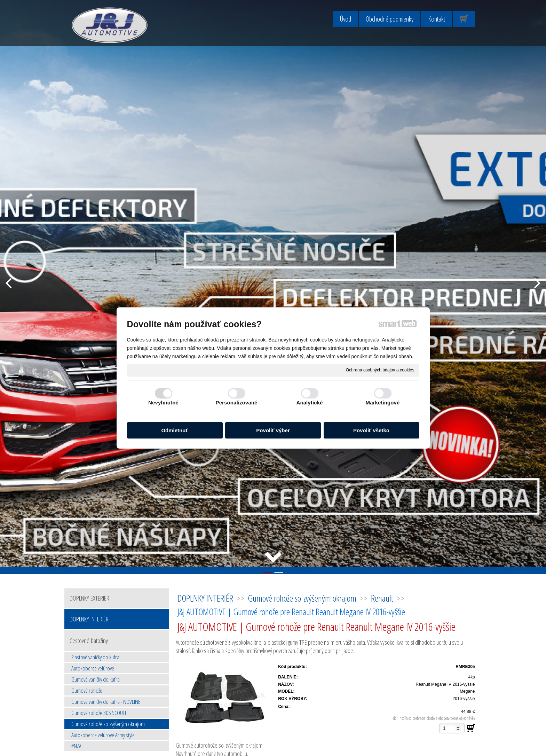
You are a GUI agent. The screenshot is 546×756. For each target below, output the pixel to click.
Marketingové (383, 403)
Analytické (309, 403)
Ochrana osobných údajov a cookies (380, 370)
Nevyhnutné (163, 403)
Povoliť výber (273, 430)
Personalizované (237, 403)
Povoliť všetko (371, 430)
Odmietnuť (175, 430)
